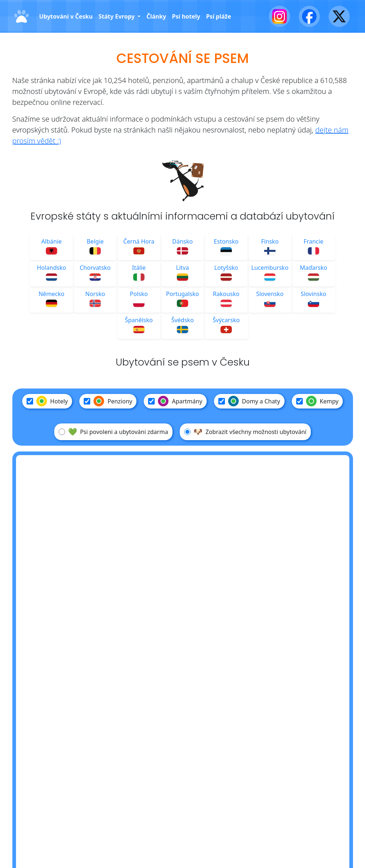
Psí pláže (219, 16)
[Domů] (21, 17)
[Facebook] (309, 16)
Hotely (47, 401)
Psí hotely (186, 16)
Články (156, 16)
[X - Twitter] (339, 16)
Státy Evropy (118, 16)
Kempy (318, 401)
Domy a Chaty (249, 401)
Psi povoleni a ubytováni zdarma (113, 432)
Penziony (108, 401)
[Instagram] (279, 16)
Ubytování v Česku (66, 16)
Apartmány (175, 401)
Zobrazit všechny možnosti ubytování (245, 432)
